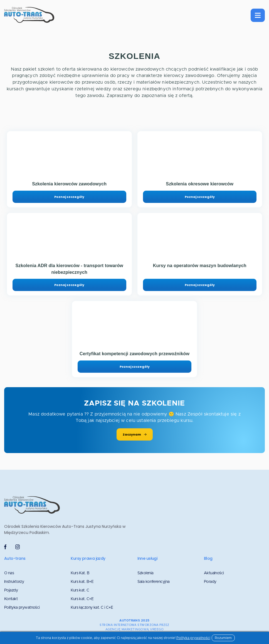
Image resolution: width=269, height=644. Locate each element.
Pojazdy (11, 590)
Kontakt (11, 599)
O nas (9, 573)
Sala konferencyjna (154, 582)
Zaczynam (135, 434)
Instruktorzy (14, 582)
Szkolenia (145, 573)
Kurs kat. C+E (82, 599)
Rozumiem (223, 638)
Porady (210, 582)
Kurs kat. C (80, 590)
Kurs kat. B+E (82, 582)
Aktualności (214, 573)
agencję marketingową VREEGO (134, 629)
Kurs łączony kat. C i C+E (92, 608)
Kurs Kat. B (80, 573)
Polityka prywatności (22, 608)
